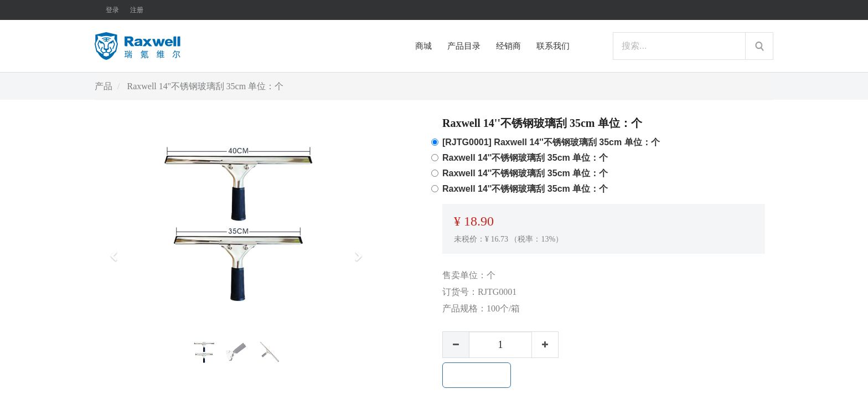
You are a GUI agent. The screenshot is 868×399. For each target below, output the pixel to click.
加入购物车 (477, 375)
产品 (104, 86)
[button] (117, 251)
